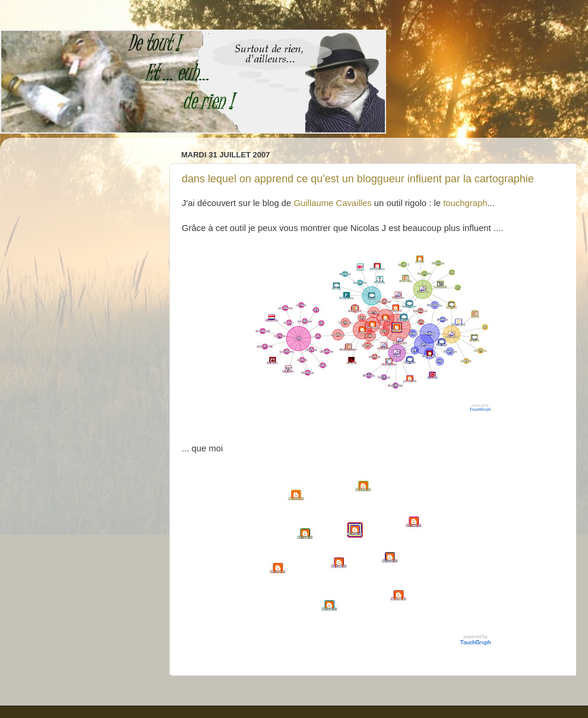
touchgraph (465, 203)
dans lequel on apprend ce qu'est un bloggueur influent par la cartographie (358, 179)
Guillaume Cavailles (333, 203)
